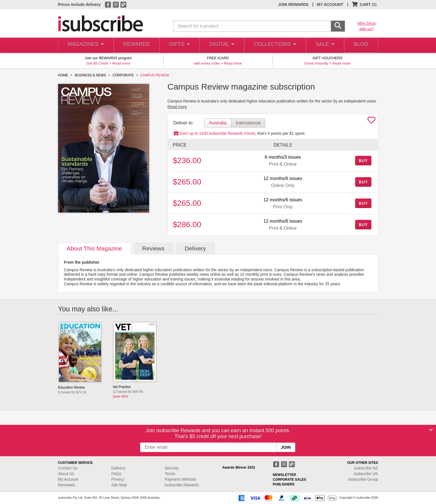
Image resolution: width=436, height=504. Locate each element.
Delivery (119, 468)
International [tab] (248, 123)
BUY (363, 161)
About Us (66, 474)
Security (172, 468)
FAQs (116, 474)
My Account (68, 479)
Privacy (118, 479)
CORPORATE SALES (290, 480)
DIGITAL (222, 45)
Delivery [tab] (195, 248)
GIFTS (178, 45)
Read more (121, 63)
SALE (323, 45)
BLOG (360, 45)
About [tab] (94, 248)
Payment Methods (181, 479)
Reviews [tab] (153, 248)
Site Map (119, 485)
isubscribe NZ (366, 468)
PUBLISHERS (284, 484)
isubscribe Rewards (182, 485)
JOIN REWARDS (293, 4)
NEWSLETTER (285, 475)
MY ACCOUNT (330, 4)
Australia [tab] (218, 123)
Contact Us (68, 468)
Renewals (67, 485)
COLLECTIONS (273, 45)
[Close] (431, 430)
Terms (170, 474)
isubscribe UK (366, 474)
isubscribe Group (363, 479)
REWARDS (135, 45)
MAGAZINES (85, 45)
